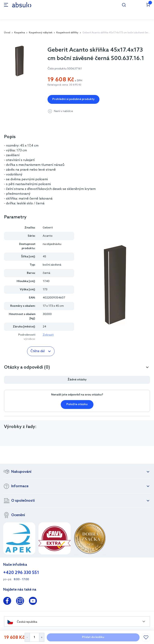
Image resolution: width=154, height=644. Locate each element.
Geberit (48, 228)
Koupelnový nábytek (41, 33)
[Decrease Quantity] (27, 637)
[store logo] (22, 5)
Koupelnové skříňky (67, 33)
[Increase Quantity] (42, 637)
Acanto (48, 236)
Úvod (7, 33)
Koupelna (20, 33)
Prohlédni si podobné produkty (73, 99)
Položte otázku (77, 404)
